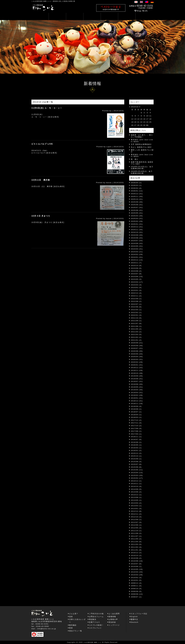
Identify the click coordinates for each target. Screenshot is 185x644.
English (134, 617)
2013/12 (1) (136, 495)
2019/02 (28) (137, 395)
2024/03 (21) (137, 252)
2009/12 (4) (136, 583)
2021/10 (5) (136, 318)
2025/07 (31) (137, 207)
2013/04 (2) (136, 503)
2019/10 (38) (137, 373)
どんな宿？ (74, 614)
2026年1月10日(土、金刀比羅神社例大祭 (142, 172)
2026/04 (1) (136, 183)
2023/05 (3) (136, 279)
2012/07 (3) (136, 522)
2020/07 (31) (137, 348)
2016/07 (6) (136, 439)
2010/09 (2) (136, 558)
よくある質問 (114, 614)
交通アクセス (94, 622)
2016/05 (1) (136, 445)
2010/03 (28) (137, 575)
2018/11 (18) (137, 404)
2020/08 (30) (137, 346)
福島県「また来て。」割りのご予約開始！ (142, 136)
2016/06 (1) (136, 442)
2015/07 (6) (136, 464)
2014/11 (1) (136, 484)
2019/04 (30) (137, 390)
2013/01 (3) (136, 509)
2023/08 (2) (136, 271)
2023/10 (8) (136, 266)
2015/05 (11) (137, 470)
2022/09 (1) (136, 299)
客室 (71, 628)
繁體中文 (134, 619)
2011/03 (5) (136, 544)
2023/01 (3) (136, 290)
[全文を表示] (53, 117)
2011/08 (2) (136, 533)
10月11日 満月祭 (41, 180)
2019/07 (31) (137, 381)
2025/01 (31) (137, 224)
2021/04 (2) (136, 332)
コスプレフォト (95, 628)
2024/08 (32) (137, 238)
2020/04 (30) (137, 357)
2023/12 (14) (137, 260)
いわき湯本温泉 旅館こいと (41, 1)
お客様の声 (113, 619)
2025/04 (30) (137, 216)
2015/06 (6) (136, 467)
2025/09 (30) (137, 202)
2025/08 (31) (137, 205)
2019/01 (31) (137, 398)
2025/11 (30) (137, 196)
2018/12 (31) (137, 401)
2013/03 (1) (136, 506)
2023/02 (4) (136, 288)
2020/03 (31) (137, 359)
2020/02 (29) (137, 362)
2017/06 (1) (136, 431)
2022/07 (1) (136, 304)
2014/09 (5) (136, 489)
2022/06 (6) (136, 307)
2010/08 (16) (137, 561)
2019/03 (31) (137, 393)
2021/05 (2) (136, 329)
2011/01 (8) (136, 550)
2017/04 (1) (136, 434)
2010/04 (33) (137, 572)
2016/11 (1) (136, 437)
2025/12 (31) (137, 194)
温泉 (71, 617)
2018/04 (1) (136, 415)
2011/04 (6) (136, 542)
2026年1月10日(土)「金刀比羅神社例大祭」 (142, 168)
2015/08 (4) (136, 462)
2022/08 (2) (136, 301)
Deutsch (135, 622)
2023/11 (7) (136, 263)
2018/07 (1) (136, 412)
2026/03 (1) (136, 185)
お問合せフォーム (96, 617)
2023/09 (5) (136, 268)
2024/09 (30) (137, 235)
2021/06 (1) (136, 326)
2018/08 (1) (136, 409)
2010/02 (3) (136, 578)
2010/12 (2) (136, 553)
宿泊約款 (112, 622)
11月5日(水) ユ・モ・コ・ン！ (47, 108)
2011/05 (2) (136, 539)
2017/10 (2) (136, 426)
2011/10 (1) (136, 531)
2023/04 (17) (137, 282)
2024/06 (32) (137, 243)
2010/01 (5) (136, 580)
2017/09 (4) (136, 428)
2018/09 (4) (136, 406)
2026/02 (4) (136, 188)
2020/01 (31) (137, 365)
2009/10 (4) (136, 589)
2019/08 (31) (137, 379)
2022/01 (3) (136, 315)
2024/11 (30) (137, 230)
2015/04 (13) (137, 473)
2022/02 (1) (136, 312)
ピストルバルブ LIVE (42, 144)
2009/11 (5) (136, 586)
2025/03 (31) (137, 218)
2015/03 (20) (137, 475)
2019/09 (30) (137, 376)
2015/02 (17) (137, 478)
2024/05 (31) (137, 246)
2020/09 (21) (137, 343)
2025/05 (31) (137, 213)
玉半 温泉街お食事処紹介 (141, 144)
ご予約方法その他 (96, 614)
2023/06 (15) (137, 277)
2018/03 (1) (136, 417)
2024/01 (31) (137, 257)
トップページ (114, 625)
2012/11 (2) (136, 514)
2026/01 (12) (137, 191)
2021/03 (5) (136, 334)
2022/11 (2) (136, 296)
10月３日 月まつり (41, 216)
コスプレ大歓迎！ (96, 625)
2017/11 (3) (136, 423)
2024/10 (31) (137, 232)
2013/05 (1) (136, 500)
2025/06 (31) (137, 210)
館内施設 (73, 625)
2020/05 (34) (137, 354)
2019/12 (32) (137, 368)
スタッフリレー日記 (139, 614)
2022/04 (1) (136, 310)
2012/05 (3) (136, 528)
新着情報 (112, 617)
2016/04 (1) (136, 448)
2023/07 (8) (136, 274)
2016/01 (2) (136, 450)
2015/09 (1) (136, 459)
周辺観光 (93, 619)
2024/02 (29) (137, 254)
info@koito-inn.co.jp (47, 629)
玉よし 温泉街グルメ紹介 (141, 147)
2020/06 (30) (137, 351)
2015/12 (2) (136, 453)
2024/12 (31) (137, 227)
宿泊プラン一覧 (76, 631)
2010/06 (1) (136, 566)
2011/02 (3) (136, 547)
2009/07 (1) (136, 597)
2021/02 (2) (136, 337)
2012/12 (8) (136, 511)
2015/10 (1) (136, 456)
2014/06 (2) (136, 492)
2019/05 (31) (137, 387)
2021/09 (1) (136, 321)
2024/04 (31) (137, 249)
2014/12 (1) (136, 481)
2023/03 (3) (136, 285)
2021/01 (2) (136, 340)
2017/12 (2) (136, 420)
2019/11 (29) (137, 370)
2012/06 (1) (136, 525)
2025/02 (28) (137, 221)
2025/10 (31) (137, 199)
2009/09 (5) (136, 591)
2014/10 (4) (136, 486)
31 (147, 125)
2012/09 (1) (136, 520)
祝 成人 (135, 159)
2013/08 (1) (136, 497)
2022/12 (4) (136, 293)
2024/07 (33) (137, 241)
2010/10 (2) (136, 555)
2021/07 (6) (136, 323)
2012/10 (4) (136, 517)
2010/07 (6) (136, 564)
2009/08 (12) (137, 594)
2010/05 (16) (137, 569)
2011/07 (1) (136, 536)
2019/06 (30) (137, 384)
